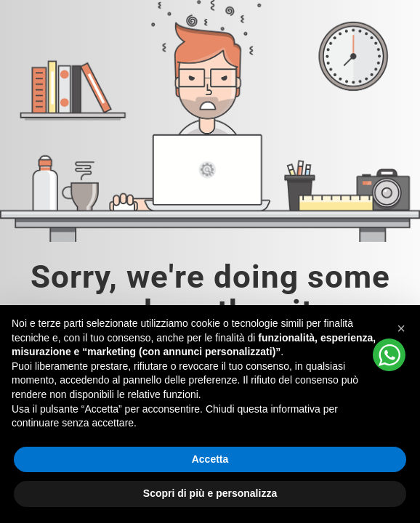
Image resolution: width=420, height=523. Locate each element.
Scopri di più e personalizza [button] (210, 493)
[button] (401, 328)
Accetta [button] (210, 459)
